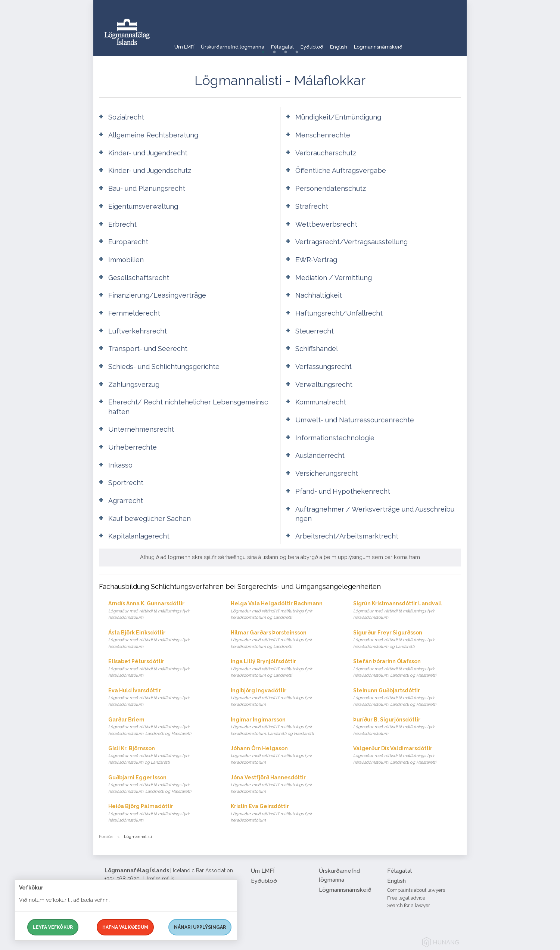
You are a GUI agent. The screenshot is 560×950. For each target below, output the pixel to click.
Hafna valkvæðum (125, 927)
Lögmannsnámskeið (414, 43)
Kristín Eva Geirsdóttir (285, 814)
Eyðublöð (334, 43)
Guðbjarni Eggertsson (162, 785)
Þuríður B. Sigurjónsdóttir (407, 727)
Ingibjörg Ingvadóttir (285, 698)
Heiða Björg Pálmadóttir (162, 814)
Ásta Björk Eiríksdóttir (162, 640)
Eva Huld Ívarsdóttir (162, 698)
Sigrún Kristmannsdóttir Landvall (407, 611)
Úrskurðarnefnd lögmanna (241, 43)
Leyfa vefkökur (53, 927)
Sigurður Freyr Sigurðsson (407, 640)
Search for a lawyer (409, 905)
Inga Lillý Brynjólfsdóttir (285, 669)
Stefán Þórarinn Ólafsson (407, 669)
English (367, 43)
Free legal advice (406, 898)
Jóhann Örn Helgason (285, 756)
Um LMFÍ (185, 43)
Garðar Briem (162, 727)
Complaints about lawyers (416, 890)
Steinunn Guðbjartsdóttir (407, 698)
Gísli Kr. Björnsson (162, 756)
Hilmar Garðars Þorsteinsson (285, 640)
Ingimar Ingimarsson (285, 727)
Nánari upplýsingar (200, 927)
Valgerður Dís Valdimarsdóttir (407, 756)
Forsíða (106, 837)
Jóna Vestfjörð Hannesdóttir (285, 785)
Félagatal (298, 43)
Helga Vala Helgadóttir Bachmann (285, 611)
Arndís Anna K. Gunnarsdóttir (162, 611)
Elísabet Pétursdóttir (162, 669)
